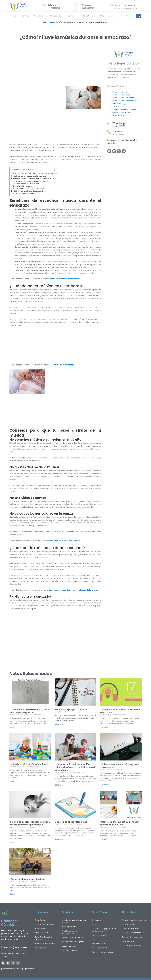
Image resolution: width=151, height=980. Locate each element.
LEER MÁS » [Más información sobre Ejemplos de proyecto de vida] (59, 724)
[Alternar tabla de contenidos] (54, 170)
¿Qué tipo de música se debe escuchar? (29, 191)
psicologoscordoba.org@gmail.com (18, 969)
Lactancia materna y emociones (64, 279)
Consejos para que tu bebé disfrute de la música (33, 179)
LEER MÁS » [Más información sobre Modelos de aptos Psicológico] (59, 839)
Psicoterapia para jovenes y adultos (74, 921)
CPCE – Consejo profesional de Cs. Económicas (104, 930)
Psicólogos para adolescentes (124, 98)
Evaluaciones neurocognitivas (124, 109)
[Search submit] (139, 16)
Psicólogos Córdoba (124, 63)
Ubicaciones (57, 16)
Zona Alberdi (40, 929)
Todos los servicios (120, 115)
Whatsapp (87, 5)
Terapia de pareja (119, 104)
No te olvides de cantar (24, 186)
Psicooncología (129, 941)
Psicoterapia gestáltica (132, 929)
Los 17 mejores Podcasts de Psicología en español (121, 711)
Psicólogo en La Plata (44, 948)
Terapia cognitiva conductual (135, 920)
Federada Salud (99, 935)
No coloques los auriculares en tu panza (31, 189)
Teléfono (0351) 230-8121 (16, 948)
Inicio (14, 16)
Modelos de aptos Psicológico (71, 822)
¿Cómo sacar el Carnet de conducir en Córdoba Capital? (119, 823)
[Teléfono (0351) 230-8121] (2, 947)
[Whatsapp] (78, 5)
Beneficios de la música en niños (64, 541)
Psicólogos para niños (121, 95)
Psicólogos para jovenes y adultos (126, 101)
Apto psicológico (69, 946)
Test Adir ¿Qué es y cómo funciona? (29, 764)
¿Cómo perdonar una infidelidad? (28, 879)
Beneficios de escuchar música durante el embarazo (34, 173)
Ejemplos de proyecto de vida (71, 709)
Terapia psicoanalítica (132, 924)
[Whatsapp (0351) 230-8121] (2, 953)
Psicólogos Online (120, 92)
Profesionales (40, 16)
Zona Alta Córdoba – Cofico (44, 938)
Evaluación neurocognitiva (73, 942)
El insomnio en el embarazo (62, 365)
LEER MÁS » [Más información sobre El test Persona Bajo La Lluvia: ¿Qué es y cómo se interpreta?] (13, 727)
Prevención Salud (99, 948)
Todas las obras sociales (103, 952)
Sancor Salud (98, 920)
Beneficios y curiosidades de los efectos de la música (74, 590)
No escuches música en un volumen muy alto (33, 181)
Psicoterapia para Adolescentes (69, 932)
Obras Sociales (89, 16)
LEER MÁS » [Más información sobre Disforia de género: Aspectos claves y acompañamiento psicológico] (13, 842)
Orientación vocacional (122, 112)
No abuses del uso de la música (28, 184)
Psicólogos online (69, 950)
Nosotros (25, 16)
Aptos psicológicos (120, 107)
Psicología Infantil (69, 927)
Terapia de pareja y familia (73, 937)
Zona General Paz (43, 933)
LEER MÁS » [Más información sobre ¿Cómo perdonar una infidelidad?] (13, 894)
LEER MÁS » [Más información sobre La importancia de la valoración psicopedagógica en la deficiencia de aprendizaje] (59, 785)
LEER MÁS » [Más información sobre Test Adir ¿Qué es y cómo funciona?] (13, 782)
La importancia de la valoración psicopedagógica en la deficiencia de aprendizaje (75, 767)
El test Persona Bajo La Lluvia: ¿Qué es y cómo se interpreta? (30, 711)
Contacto (113, 16)
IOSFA (94, 939)
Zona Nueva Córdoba (44, 924)
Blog (102, 16)
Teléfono (117, 132)
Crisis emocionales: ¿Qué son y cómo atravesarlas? (120, 766)
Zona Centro (41, 920)
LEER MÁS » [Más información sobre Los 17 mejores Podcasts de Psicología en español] (104, 727)
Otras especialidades (131, 945)
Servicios (73, 16)
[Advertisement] (55, 68)
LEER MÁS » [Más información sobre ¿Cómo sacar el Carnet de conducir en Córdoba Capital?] (104, 840)
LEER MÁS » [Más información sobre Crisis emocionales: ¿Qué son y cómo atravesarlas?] (104, 785)
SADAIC (95, 924)
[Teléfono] (109, 132)
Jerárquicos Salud (100, 944)
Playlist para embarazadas (26, 194)
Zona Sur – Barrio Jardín (45, 944)
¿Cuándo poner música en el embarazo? (30, 176)
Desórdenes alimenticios (133, 933)
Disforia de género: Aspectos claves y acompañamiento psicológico (30, 823)
